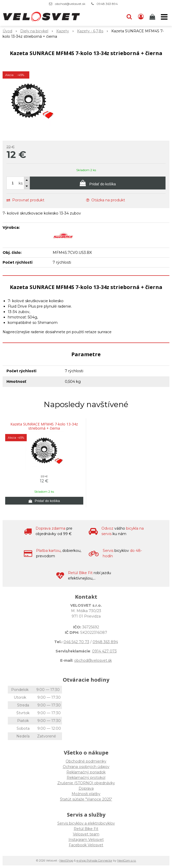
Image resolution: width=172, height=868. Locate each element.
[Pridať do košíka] (98, 183)
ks (21, 183)
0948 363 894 (107, 4)
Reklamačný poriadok (86, 772)
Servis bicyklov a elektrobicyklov (86, 823)
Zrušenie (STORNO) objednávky (86, 783)
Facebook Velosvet (86, 845)
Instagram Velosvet (86, 840)
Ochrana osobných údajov (86, 767)
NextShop (66, 861)
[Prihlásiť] (141, 17)
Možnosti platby (86, 794)
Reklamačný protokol (86, 778)
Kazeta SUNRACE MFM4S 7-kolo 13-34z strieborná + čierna (44, 426)
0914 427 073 (104, 651)
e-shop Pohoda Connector (94, 861)
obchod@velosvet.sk (70, 4)
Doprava (86, 788)
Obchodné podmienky (86, 761)
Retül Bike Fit (86, 829)
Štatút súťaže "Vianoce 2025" (86, 799)
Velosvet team (86, 834)
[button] (129, 17)
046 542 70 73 (76, 642)
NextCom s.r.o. (127, 861)
